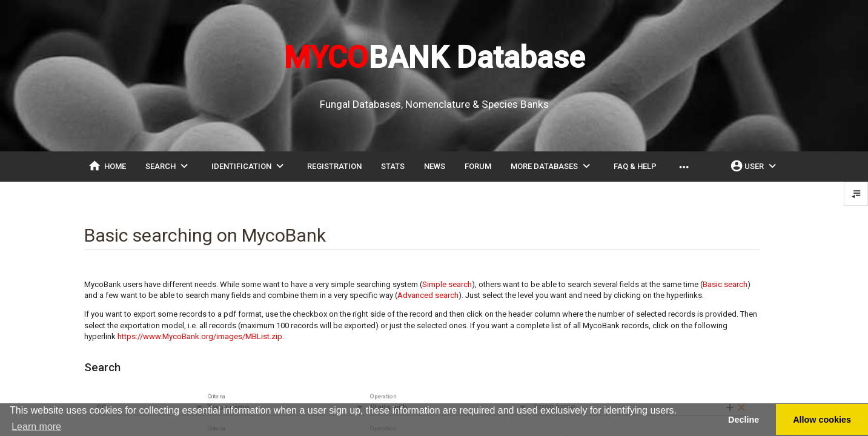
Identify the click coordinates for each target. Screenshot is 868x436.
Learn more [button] (36, 427)
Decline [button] (744, 420)
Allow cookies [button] (822, 420)
